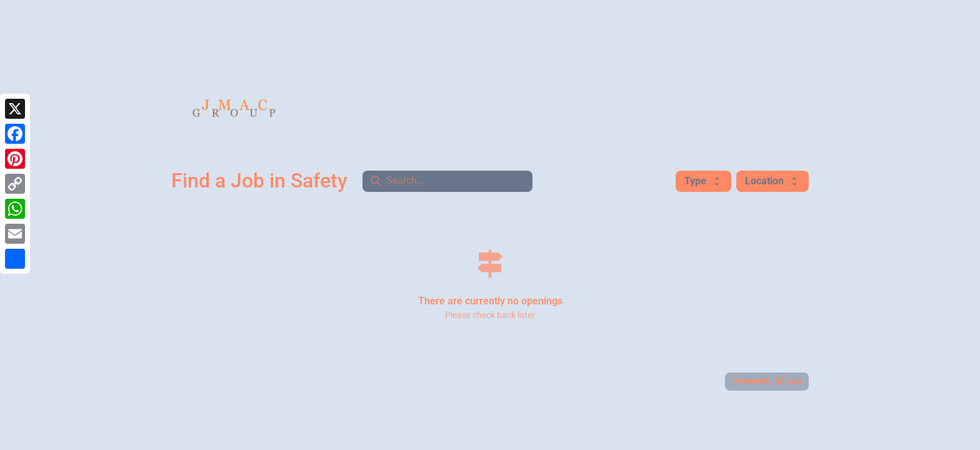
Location (772, 181)
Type (703, 181)
